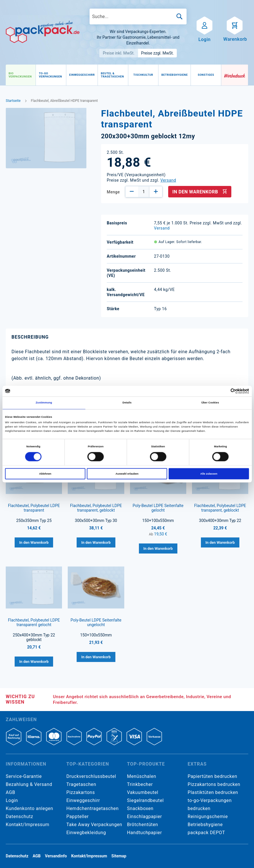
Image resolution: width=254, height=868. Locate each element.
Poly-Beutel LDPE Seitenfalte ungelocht (96, 622)
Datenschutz (19, 816)
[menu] (114, 75)
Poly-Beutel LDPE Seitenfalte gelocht (158, 508)
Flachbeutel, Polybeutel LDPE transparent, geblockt (96, 508)
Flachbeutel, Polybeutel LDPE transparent (34, 508)
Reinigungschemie (208, 816)
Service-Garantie (24, 776)
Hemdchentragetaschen (92, 808)
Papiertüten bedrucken (213, 776)
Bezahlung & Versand (29, 784)
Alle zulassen (209, 474)
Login (12, 800)
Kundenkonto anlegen (29, 808)
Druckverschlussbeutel (91, 776)
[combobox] (138, 16)
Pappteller (77, 816)
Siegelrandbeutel (146, 800)
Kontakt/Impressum (28, 825)
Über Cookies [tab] (210, 403)
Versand (168, 180)
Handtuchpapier (145, 833)
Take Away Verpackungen (94, 825)
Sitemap (119, 856)
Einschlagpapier (145, 816)
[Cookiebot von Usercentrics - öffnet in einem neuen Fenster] (224, 391)
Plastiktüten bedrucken (213, 792)
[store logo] (43, 32)
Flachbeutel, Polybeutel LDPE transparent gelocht (34, 622)
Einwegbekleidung (86, 833)
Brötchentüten (143, 825)
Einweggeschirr (83, 800)
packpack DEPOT (206, 833)
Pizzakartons (81, 792)
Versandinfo (56, 856)
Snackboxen (140, 808)
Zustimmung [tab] (44, 403)
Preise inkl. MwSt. (119, 53)
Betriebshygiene (205, 825)
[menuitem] (21, 75)
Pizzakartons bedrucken (214, 784)
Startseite (13, 101)
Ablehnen (45, 474)
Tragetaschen (81, 784)
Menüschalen (142, 776)
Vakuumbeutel (143, 792)
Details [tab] (127, 403)
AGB (10, 792)
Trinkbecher (140, 784)
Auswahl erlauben (127, 474)
